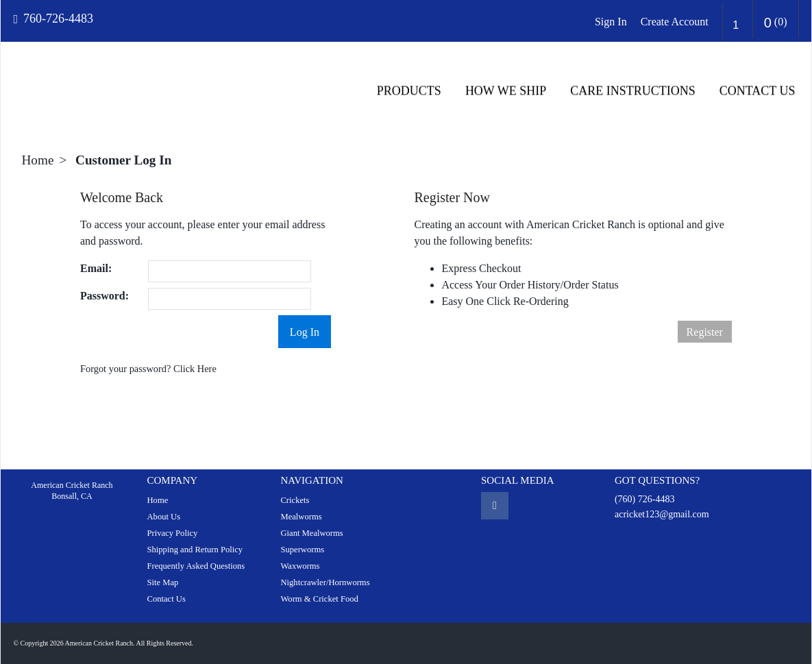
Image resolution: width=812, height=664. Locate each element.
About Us (163, 517)
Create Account (675, 22)
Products (410, 91)
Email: (96, 268)
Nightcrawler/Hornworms (325, 582)
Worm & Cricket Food (319, 599)
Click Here (195, 369)
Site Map (162, 582)
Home (38, 160)
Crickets (295, 500)
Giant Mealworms (311, 533)
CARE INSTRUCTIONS (633, 91)
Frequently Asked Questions (196, 566)
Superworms (302, 550)
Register (705, 332)
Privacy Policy (172, 533)
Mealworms (301, 517)
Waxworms (300, 566)
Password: (104, 296)
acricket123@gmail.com (662, 514)
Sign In (611, 22)
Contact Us (758, 91)
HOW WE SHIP (506, 91)
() (776, 23)
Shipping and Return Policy (195, 550)
